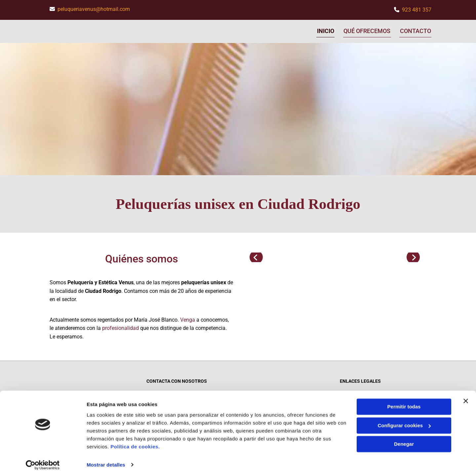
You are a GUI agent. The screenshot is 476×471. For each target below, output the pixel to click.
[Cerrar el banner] (466, 394)
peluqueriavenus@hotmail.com (94, 9)
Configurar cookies (404, 419)
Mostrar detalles (106, 458)
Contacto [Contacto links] (416, 30)
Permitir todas (404, 400)
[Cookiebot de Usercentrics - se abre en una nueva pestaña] (43, 458)
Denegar (404, 437)
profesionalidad (120, 327)
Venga (188, 318)
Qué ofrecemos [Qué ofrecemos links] (367, 30)
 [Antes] (256, 256)
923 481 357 (417, 10)
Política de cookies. (135, 440)
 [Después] (413, 256)
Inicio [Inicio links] (325, 30)
